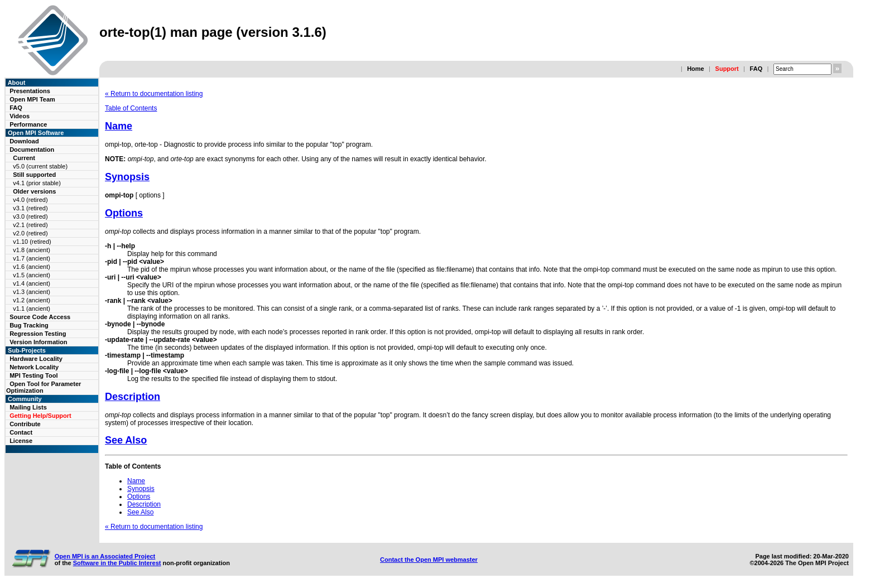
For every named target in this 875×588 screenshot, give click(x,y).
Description (133, 397)
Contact (21, 432)
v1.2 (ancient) (32, 300)
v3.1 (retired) (30, 208)
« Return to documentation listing (154, 94)
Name (119, 126)
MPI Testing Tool (33, 375)
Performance (28, 124)
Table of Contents (131, 108)
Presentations (30, 91)
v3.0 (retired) (30, 216)
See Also (126, 440)
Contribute (25, 424)
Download (24, 141)
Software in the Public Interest (117, 563)
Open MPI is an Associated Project (105, 556)
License (21, 441)
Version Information (38, 342)
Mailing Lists (28, 407)
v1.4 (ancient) (32, 283)
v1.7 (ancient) (32, 258)
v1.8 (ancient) (32, 250)
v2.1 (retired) (30, 225)
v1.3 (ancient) (32, 292)
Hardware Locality (36, 359)
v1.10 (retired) (32, 242)
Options (124, 213)
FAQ (756, 69)
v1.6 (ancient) (32, 267)
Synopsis (127, 177)
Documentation (32, 150)
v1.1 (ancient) (32, 309)
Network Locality (34, 367)
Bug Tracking (29, 325)
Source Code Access (40, 317)
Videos (20, 116)
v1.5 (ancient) (32, 275)
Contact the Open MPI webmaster (429, 560)
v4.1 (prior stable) (37, 183)
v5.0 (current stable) (40, 166)
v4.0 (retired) (30, 200)
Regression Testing (38, 334)
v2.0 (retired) (30, 233)
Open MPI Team (32, 99)
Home (696, 69)
